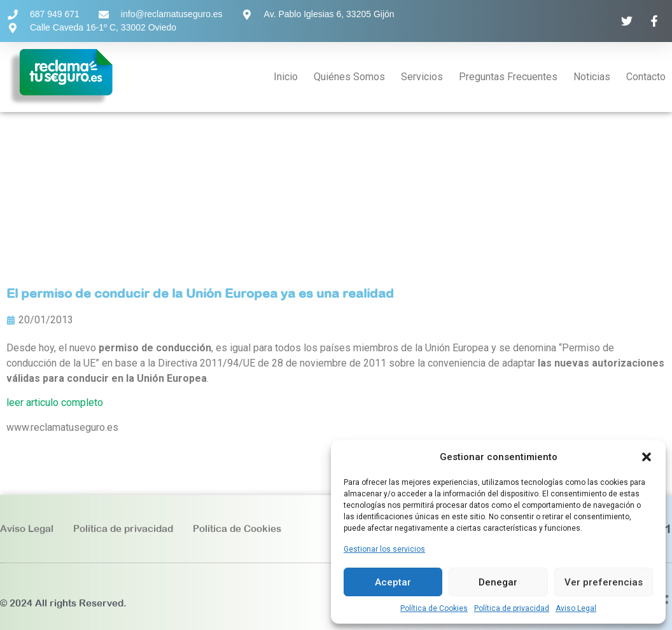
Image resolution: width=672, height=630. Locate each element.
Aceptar (393, 582)
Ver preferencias (604, 582)
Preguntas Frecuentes (508, 77)
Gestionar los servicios (384, 549)
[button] (647, 457)
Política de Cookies (434, 608)
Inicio (286, 77)
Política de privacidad (512, 608)
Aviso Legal (576, 608)
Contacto (646, 77)
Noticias (592, 77)
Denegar (498, 582)
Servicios (422, 77)
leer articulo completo (55, 402)
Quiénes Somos (349, 77)
